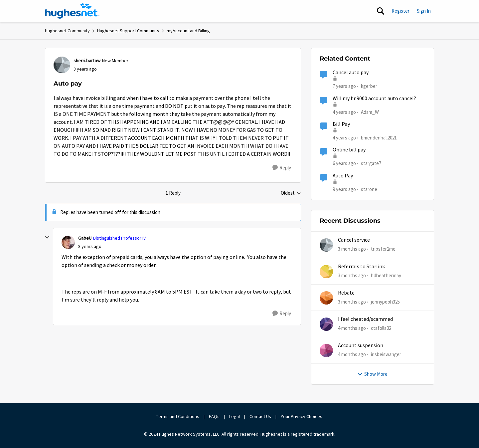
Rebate (346, 293)
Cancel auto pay (351, 73)
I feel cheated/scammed (365, 319)
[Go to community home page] (72, 11)
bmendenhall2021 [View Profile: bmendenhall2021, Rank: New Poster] (379, 138)
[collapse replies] (47, 237)
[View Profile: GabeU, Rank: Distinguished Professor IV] (68, 242)
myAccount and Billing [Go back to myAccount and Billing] (188, 31)
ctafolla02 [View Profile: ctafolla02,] (381, 328)
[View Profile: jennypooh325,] (326, 298)
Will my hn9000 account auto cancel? (374, 99)
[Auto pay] (90, 246)
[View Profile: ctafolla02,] (326, 324)
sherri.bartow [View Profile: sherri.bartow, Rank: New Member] (87, 61)
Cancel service (354, 240)
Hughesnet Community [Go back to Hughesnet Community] (67, 31)
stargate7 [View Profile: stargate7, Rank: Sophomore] (371, 163)
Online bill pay (349, 150)
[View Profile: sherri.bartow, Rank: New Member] (62, 65)
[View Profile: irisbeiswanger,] (326, 350)
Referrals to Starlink (361, 267)
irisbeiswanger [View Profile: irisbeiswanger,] (386, 354)
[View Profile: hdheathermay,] (326, 272)
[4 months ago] (352, 328)
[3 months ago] (352, 249)
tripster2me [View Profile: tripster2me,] (383, 249)
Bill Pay (341, 124)
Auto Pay (343, 176)
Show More (372, 374)
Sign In (424, 11)
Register (400, 11)
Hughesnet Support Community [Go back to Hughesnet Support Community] (128, 31)
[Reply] (282, 168)
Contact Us (260, 416)
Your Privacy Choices (302, 416)
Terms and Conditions (178, 416)
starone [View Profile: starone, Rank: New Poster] (369, 189)
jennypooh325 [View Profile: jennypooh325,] (385, 302)
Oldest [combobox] (291, 193)
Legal (235, 416)
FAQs (214, 416)
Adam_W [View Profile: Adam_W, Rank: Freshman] (370, 112)
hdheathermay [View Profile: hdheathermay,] (386, 275)
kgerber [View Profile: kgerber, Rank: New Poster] (369, 86)
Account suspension (361, 345)
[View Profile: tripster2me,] (326, 245)
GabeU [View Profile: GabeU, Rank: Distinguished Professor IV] (85, 238)
